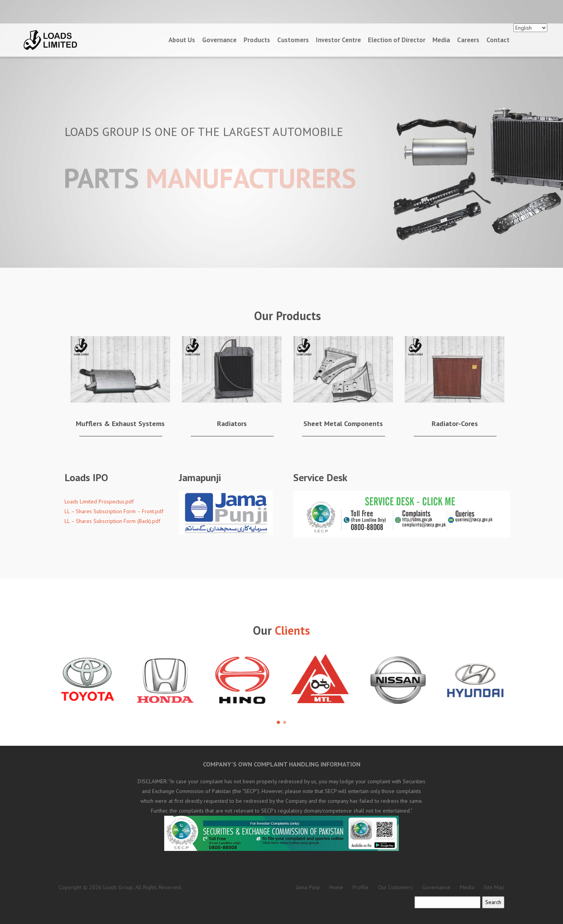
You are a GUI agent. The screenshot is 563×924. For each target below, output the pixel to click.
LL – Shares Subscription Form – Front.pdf (114, 511)
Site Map (494, 887)
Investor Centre (338, 40)
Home (336, 887)
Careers (468, 40)
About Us (182, 40)
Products (257, 40)
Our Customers (395, 887)
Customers (293, 40)
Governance (219, 40)
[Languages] (530, 28)
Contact (498, 40)
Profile (361, 887)
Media (441, 40)
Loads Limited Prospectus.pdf (99, 501)
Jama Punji (308, 887)
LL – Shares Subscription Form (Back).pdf (112, 521)
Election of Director (397, 40)
